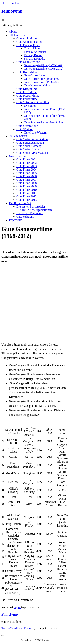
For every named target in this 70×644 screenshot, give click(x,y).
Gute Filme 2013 (27, 200)
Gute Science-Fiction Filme (33, 102)
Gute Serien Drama (28, 149)
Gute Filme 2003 (27, 166)
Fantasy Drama (33, 55)
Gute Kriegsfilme (27, 89)
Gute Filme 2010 (27, 190)
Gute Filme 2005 (27, 173)
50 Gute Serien (18, 136)
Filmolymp (12, 11)
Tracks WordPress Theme (17, 628)
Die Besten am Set (20, 203)
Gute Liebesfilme (27, 92)
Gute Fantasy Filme (28, 45)
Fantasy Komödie (34, 59)
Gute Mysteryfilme (28, 96)
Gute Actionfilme (27, 38)
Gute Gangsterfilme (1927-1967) (44, 65)
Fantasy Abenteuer (35, 52)
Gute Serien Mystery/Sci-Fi (33, 153)
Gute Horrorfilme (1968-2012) (42, 82)
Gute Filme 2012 (27, 196)
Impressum (16, 220)
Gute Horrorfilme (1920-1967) (42, 79)
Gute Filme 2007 (27, 180)
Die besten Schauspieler (31, 206)
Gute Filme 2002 (27, 163)
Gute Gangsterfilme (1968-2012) (44, 69)
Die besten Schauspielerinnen (34, 210)
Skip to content (11, 3)
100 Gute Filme (18, 35)
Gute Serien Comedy (29, 146)
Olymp (13, 32)
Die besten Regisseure (30, 213)
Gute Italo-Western (35, 133)
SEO (37, 640)
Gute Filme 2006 (27, 176)
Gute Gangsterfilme (28, 62)
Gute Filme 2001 (27, 159)
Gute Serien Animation (30, 143)
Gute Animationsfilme (30, 42)
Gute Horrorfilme (27, 72)
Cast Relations (25, 217)
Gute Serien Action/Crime (32, 139)
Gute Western (25, 129)
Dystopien (30, 106)
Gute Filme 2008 (27, 183)
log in (17, 607)
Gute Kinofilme (18, 156)
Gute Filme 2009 (27, 186)
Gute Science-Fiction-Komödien (43, 122)
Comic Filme (32, 48)
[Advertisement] (35, 303)
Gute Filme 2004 (27, 169)
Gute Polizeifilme (27, 99)
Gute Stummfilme (27, 126)
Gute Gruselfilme (34, 75)
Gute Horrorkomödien (37, 85)
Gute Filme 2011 (27, 193)
